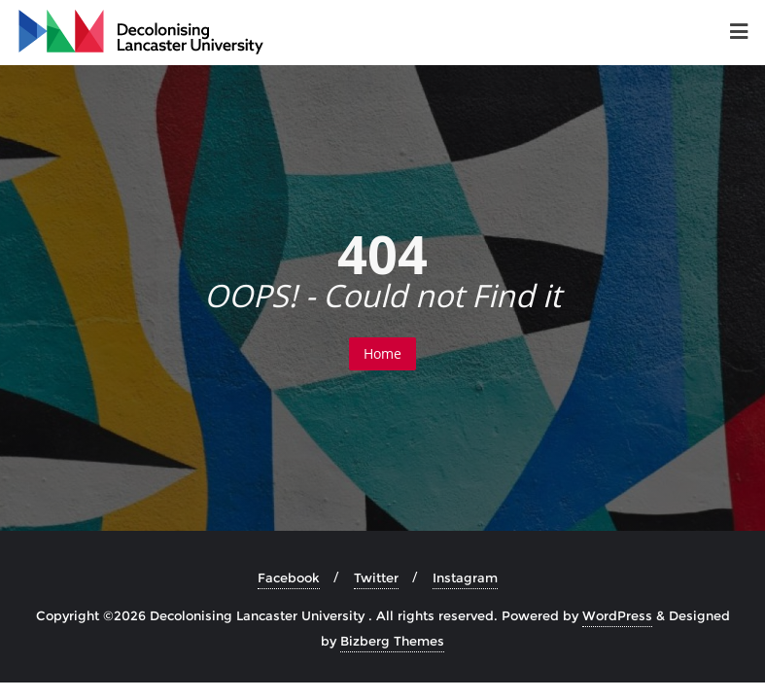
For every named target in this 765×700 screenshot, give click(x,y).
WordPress (617, 615)
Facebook (289, 577)
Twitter (376, 577)
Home (382, 353)
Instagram (465, 577)
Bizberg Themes (392, 641)
